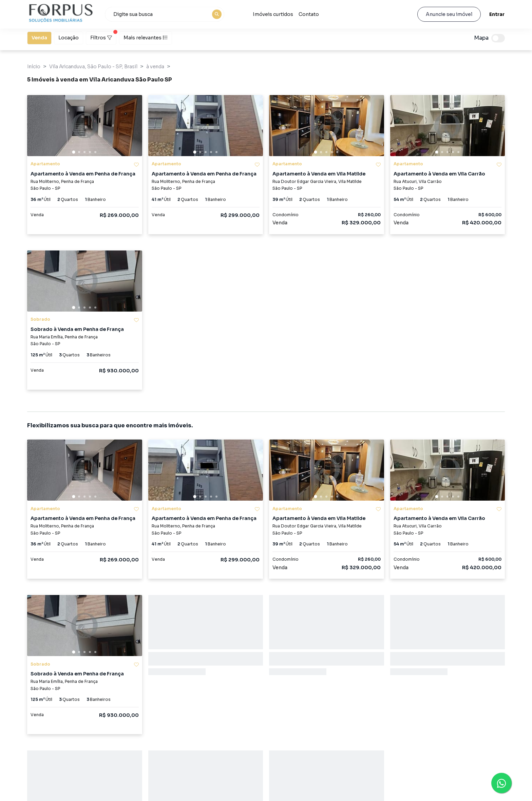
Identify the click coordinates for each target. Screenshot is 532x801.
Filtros (103, 36)
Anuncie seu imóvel (449, 14)
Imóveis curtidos (273, 14)
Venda (39, 37)
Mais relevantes (146, 38)
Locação (69, 37)
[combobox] (165, 14)
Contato (309, 14)
